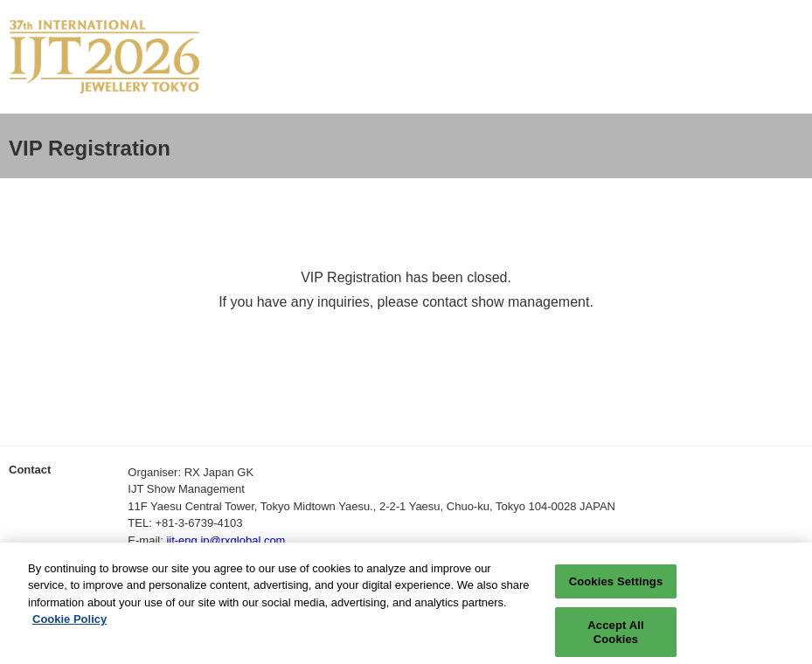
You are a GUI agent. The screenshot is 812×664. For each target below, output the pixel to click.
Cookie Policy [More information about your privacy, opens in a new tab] (69, 627)
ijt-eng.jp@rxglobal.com (226, 540)
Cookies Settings (616, 588)
